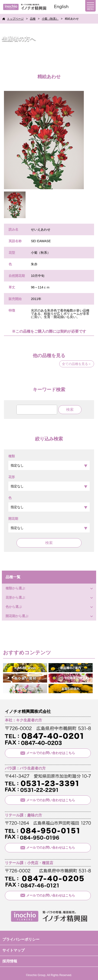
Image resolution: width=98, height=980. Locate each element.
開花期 (49, 525)
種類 (49, 462)
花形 (49, 483)
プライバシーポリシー (21, 939)
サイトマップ (13, 950)
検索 (49, 543)
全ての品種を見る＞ (77, 364)
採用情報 (10, 961)
